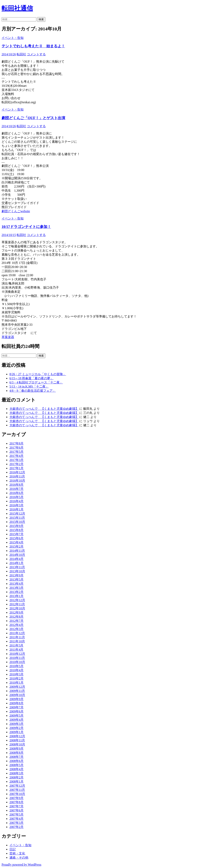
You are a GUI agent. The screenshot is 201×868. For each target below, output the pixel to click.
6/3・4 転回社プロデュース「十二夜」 (36, 382)
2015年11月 (17, 518)
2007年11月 (17, 790)
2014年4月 (16, 559)
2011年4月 (16, 650)
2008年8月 (16, 753)
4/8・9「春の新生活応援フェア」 (33, 391)
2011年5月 (16, 645)
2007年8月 (16, 802)
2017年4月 (16, 456)
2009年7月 (16, 707)
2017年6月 (16, 448)
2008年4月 (16, 769)
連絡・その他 (19, 857)
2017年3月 (16, 460)
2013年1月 (16, 596)
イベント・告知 (13, 38)
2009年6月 (16, 711)
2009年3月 (16, 724)
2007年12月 (17, 786)
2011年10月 (17, 641)
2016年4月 (16, 501)
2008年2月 (16, 777)
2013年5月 (16, 579)
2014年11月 (17, 551)
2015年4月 (16, 542)
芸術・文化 (17, 853)
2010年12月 (17, 654)
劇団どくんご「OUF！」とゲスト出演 (33, 118)
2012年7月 (16, 621)
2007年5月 (16, 814)
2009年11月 (17, 691)
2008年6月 (16, 761)
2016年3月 (16, 505)
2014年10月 (17, 555)
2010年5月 (16, 666)
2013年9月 (16, 575)
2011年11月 (17, 637)
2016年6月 (16, 493)
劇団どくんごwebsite (16, 211)
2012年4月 (16, 625)
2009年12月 (17, 687)
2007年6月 (16, 810)
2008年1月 (16, 782)
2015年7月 (16, 534)
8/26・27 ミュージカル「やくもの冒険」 (38, 374)
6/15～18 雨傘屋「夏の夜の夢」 (31, 378)
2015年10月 (17, 522)
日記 (13, 849)
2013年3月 (16, 588)
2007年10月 (17, 794)
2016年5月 (16, 497)
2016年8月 (16, 485)
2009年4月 (16, 720)
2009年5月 (16, 716)
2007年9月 (16, 798)
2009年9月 (16, 699)
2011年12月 (17, 633)
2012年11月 (17, 604)
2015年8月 (16, 530)
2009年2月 (16, 728)
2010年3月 (16, 674)
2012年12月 (17, 600)
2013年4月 (16, 584)
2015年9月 (16, 526)
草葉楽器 (8, 337)
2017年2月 (16, 464)
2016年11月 (17, 476)
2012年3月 (16, 629)
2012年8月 (16, 617)
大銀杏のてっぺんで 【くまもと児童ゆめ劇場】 (44, 409)
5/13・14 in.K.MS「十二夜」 (29, 386)
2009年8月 (16, 703)
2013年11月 (17, 567)
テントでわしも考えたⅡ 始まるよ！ (33, 46)
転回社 (21, 54)
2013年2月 (16, 592)
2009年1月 (16, 732)
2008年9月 (16, 749)
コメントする (36, 54)
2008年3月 (16, 773)
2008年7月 (16, 757)
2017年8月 (16, 443)
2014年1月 (16, 563)
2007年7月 (16, 806)
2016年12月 (17, 472)
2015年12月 (17, 514)
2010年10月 (17, 662)
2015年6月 (16, 538)
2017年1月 (16, 468)
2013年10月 (17, 571)
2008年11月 (17, 740)
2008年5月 (16, 765)
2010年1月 (16, 683)
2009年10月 (17, 695)
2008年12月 (17, 736)
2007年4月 (16, 819)
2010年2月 (16, 678)
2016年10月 (17, 481)
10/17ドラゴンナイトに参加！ (26, 227)
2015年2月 (16, 547)
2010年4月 (16, 670)
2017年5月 (16, 452)
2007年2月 (16, 827)
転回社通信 (17, 8)
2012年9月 (16, 612)
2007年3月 (16, 823)
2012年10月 (17, 608)
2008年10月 (17, 744)
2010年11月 (17, 658)
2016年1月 (16, 509)
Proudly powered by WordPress (21, 865)
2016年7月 (16, 489)
